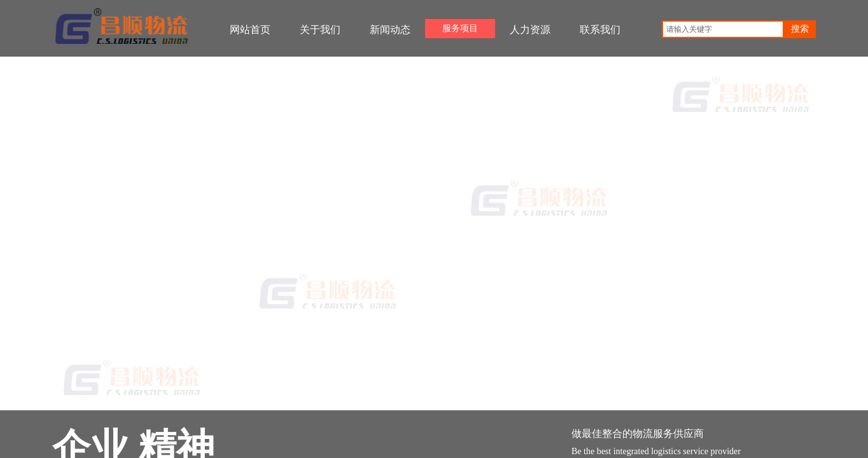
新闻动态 (390, 30)
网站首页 (250, 30)
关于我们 (320, 30)
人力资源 (530, 30)
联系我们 (600, 30)
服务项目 (460, 28)
